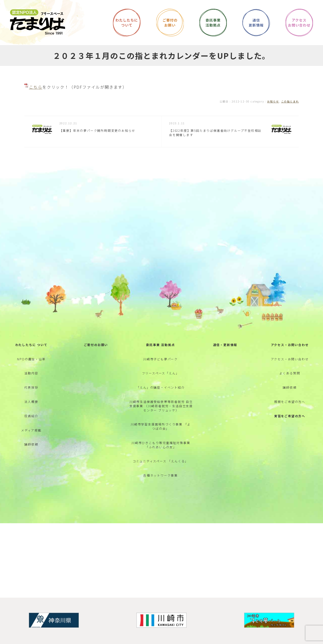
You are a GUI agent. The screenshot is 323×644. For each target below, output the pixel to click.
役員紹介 (31, 416)
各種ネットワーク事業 (160, 475)
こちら (36, 87)
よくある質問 (290, 373)
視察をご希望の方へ (290, 402)
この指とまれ (290, 101)
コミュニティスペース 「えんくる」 (161, 461)
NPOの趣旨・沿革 (31, 359)
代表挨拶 (31, 387)
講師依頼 (31, 444)
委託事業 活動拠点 (160, 345)
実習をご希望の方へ (290, 416)
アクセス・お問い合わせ (290, 345)
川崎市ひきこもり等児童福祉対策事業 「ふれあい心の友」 (161, 445)
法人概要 (31, 402)
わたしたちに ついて (31, 345)
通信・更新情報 (225, 345)
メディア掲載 (31, 430)
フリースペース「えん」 (161, 373)
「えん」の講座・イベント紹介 (160, 387)
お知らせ (273, 101)
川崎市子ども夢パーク (160, 359)
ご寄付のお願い (96, 345)
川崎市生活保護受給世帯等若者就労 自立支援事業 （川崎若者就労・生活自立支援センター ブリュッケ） (161, 406)
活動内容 (31, 373)
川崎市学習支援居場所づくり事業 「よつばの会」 (161, 426)
